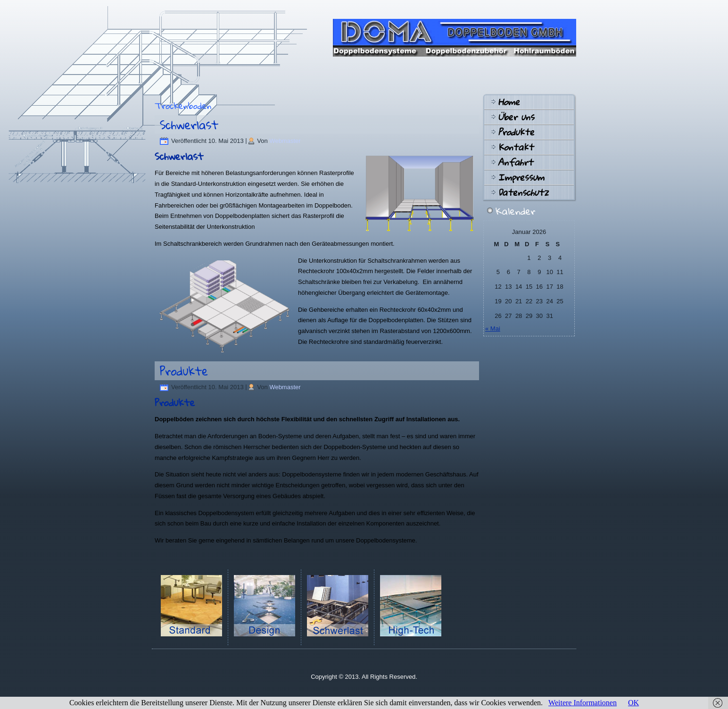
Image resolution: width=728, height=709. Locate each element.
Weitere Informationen (583, 703)
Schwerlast (189, 125)
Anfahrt (515, 162)
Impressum (521, 177)
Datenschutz (523, 192)
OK (633, 703)
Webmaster (285, 141)
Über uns (516, 117)
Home (509, 102)
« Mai (493, 329)
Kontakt (516, 147)
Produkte (184, 371)
